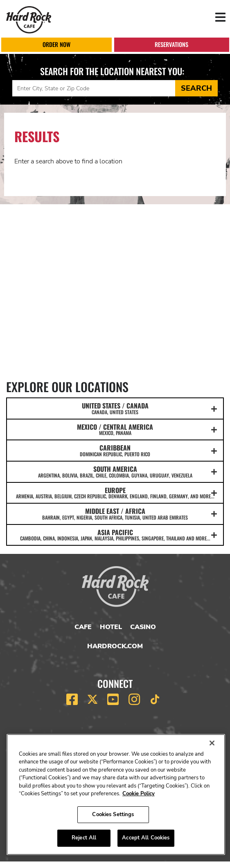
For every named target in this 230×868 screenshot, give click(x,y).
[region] (116, 794)
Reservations (171, 44)
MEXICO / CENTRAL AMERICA (115, 429)
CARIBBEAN (115, 450)
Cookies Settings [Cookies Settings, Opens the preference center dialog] (113, 814)
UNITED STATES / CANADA (115, 408)
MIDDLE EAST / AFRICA (115, 513)
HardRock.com (115, 646)
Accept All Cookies (146, 838)
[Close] (212, 743)
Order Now (56, 44)
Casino (143, 627)
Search (196, 88)
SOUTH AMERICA (115, 471)
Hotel (111, 627)
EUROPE (115, 493)
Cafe (83, 627)
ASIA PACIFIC (115, 535)
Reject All (84, 838)
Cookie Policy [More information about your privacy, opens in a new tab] (139, 794)
